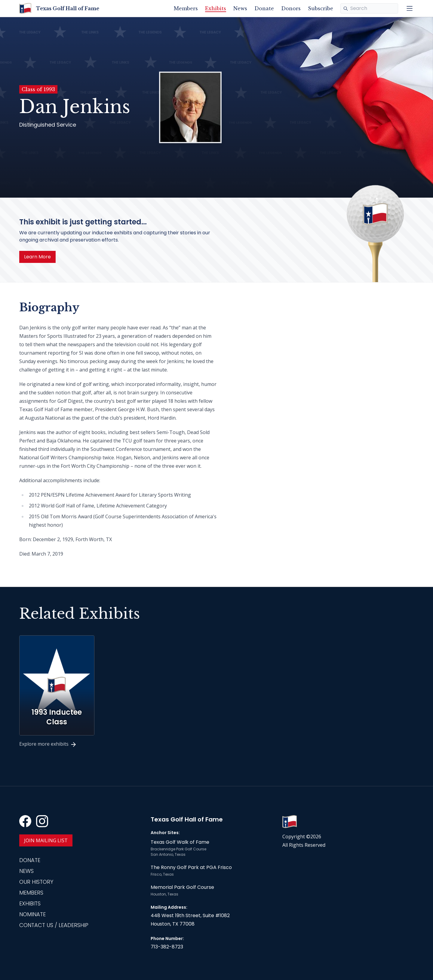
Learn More (37, 257)
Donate (264, 8)
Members (186, 8)
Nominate (32, 914)
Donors (291, 8)
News (240, 8)
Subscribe (321, 8)
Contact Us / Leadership (54, 925)
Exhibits (216, 8)
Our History (36, 882)
